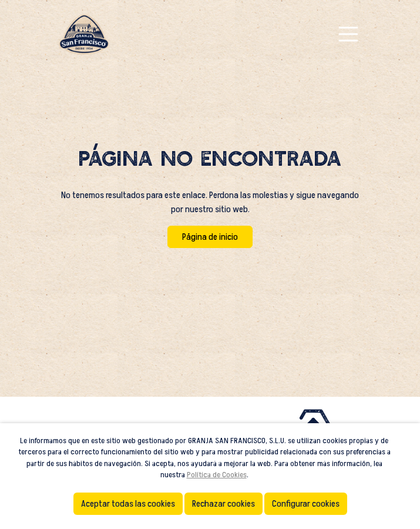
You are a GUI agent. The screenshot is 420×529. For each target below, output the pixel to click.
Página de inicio (210, 237)
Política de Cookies (217, 475)
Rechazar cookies (224, 504)
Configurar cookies (306, 504)
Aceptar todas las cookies (128, 504)
